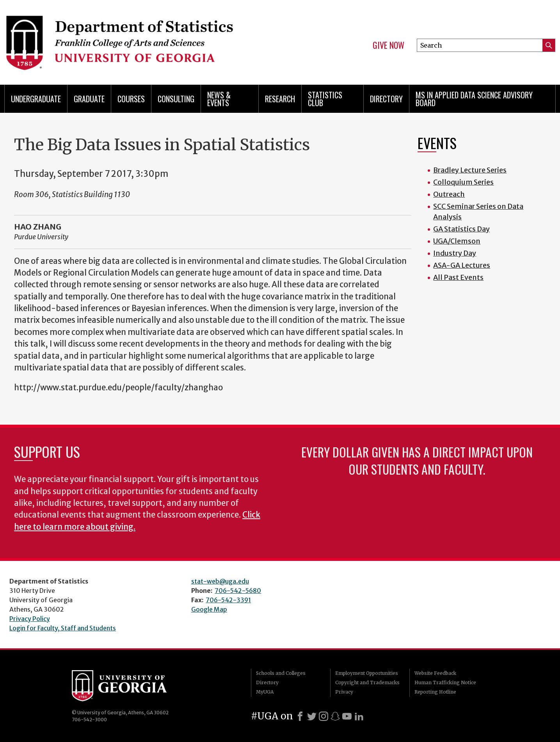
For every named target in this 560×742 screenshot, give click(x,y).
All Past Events (458, 277)
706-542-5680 (238, 591)
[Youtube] (347, 716)
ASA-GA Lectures (462, 265)
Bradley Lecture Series (470, 170)
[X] (312, 716)
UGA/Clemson (457, 241)
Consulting (176, 99)
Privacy (344, 692)
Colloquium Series (463, 182)
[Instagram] (324, 716)
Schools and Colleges (281, 673)
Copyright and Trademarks (367, 682)
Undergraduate (36, 99)
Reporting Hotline (435, 692)
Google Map (209, 609)
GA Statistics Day (461, 229)
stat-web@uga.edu (220, 581)
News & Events (219, 99)
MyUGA (265, 692)
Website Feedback (435, 673)
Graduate (89, 99)
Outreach (449, 194)
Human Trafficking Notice (445, 682)
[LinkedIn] (359, 716)
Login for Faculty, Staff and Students (63, 628)
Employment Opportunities (367, 673)
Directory (386, 99)
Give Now (388, 45)
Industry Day (455, 253)
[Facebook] (300, 716)
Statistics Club (325, 99)
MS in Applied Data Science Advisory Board (474, 99)
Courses (131, 99)
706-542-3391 (228, 600)
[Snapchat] (335, 716)
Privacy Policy (30, 619)
